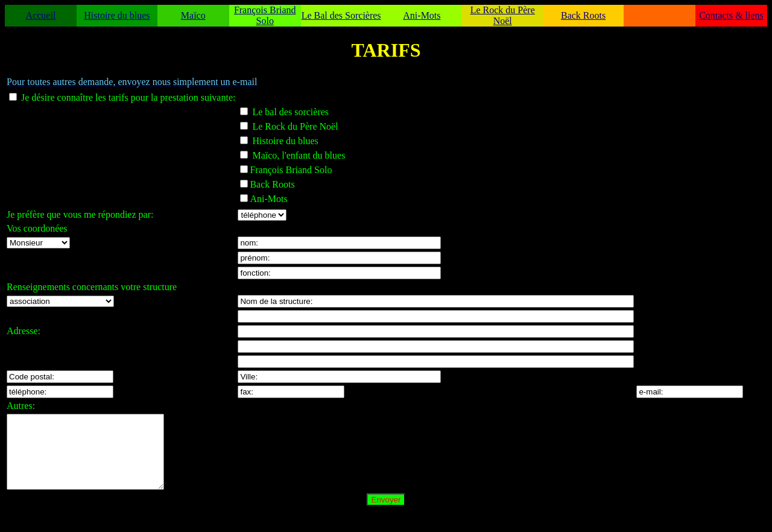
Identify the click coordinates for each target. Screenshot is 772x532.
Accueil (41, 15)
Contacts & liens (731, 15)
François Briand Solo (265, 15)
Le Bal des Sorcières (341, 15)
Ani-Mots (422, 15)
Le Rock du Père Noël (503, 15)
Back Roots (583, 15)
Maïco (193, 15)
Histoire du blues (117, 15)
